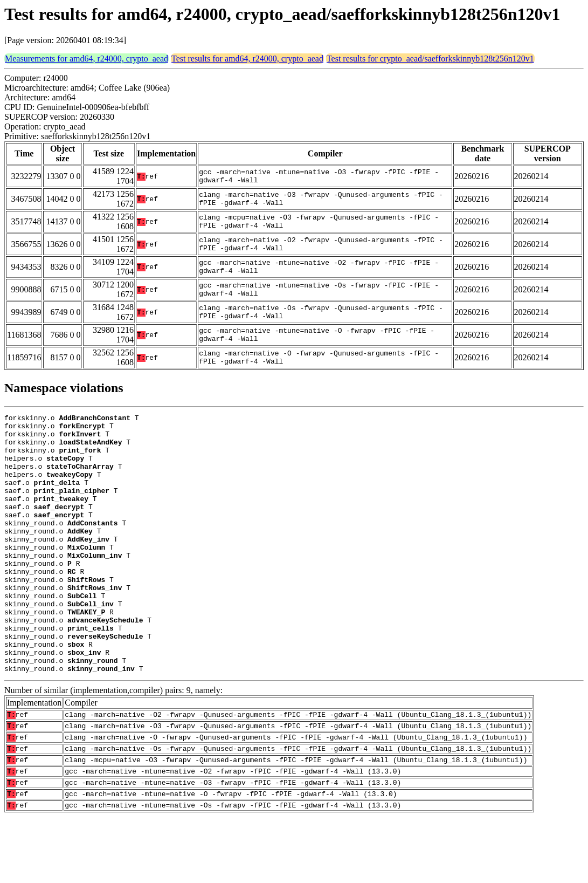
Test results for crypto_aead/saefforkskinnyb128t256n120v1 (430, 59)
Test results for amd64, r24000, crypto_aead (247, 59)
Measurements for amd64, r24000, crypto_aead (87, 59)
